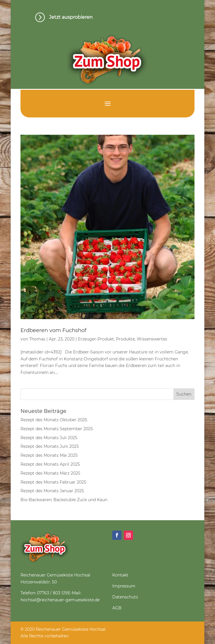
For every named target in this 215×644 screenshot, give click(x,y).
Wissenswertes (152, 339)
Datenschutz (125, 597)
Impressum (124, 586)
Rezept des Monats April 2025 (50, 464)
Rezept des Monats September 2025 (57, 429)
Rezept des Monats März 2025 (50, 473)
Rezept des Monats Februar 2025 (53, 482)
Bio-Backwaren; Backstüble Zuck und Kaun (64, 500)
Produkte (125, 339)
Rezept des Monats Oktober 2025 (54, 420)
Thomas (37, 339)
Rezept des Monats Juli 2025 (49, 438)
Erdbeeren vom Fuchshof (53, 330)
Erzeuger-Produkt (96, 339)
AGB (117, 608)
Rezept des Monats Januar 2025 (52, 491)
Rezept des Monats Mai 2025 (49, 455)
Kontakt (120, 575)
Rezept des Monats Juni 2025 (50, 446)
